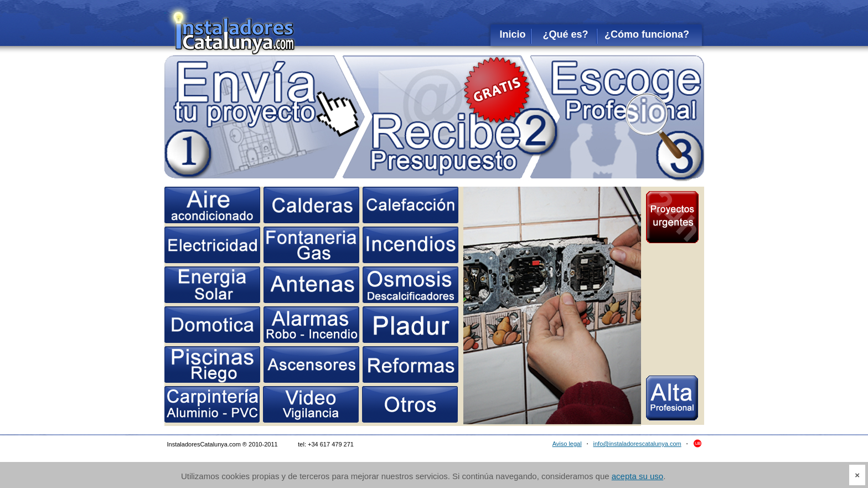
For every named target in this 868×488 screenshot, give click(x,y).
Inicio (512, 34)
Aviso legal (567, 444)
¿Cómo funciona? (647, 34)
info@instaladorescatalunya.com (637, 444)
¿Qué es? (565, 34)
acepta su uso (637, 476)
